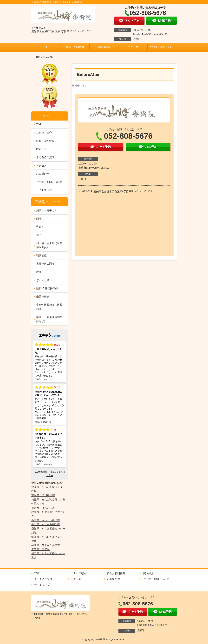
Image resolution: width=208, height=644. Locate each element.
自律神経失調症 (45, 264)
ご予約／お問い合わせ (162, 47)
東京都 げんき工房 (43, 508)
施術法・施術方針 (47, 210)
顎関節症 (41, 256)
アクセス (133, 47)
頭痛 (39, 219)
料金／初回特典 (75, 47)
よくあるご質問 (45, 157)
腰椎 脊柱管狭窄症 (47, 288)
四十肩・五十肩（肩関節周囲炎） (49, 245)
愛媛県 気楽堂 (40, 549)
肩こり (40, 235)
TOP (46, 47)
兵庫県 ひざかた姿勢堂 (46, 545)
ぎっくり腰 (43, 280)
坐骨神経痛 (43, 297)
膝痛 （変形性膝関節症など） (49, 319)
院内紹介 (41, 149)
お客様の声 (104, 47)
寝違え (40, 227)
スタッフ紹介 (44, 133)
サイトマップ (44, 190)
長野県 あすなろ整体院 (46, 524)
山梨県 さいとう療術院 (46, 520)
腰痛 (39, 272)
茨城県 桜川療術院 (43, 495)
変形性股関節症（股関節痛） (49, 307)
